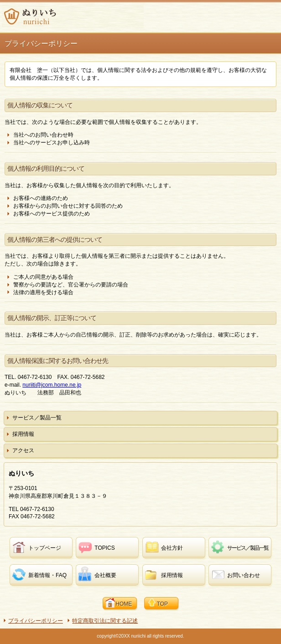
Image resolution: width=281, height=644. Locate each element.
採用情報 (23, 434)
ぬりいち (73, 16)
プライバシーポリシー (36, 621)
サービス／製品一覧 (37, 418)
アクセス (23, 450)
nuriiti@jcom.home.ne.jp (52, 385)
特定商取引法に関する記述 (105, 621)
